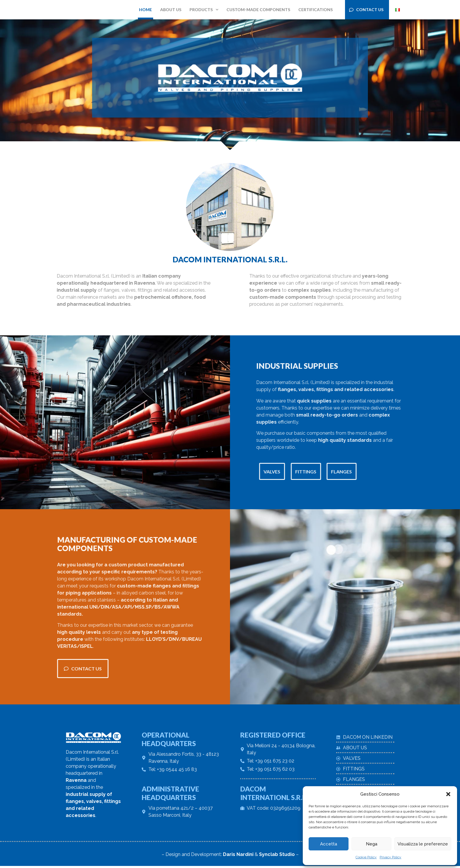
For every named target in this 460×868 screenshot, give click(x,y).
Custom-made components (258, 10)
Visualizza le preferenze (423, 844)
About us (171, 10)
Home (146, 10)
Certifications (316, 10)
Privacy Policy (390, 857)
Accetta (329, 844)
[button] (448, 794)
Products (204, 10)
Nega (372, 844)
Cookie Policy (366, 857)
